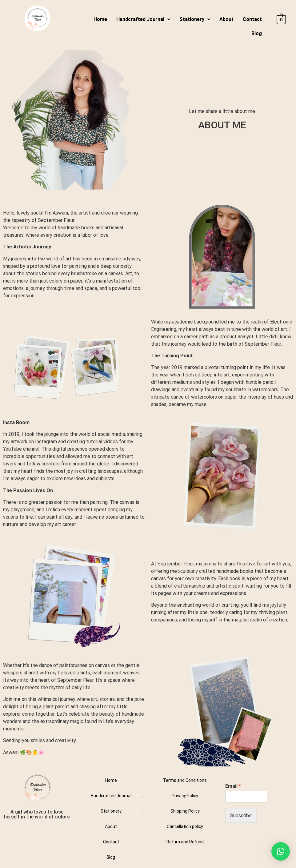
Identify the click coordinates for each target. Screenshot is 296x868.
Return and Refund (185, 842)
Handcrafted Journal (143, 19)
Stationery (195, 19)
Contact (252, 19)
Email (233, 786)
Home (100, 19)
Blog (257, 33)
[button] (281, 851)
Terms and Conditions (185, 780)
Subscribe (241, 816)
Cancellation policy (185, 826)
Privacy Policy (185, 796)
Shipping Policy (185, 811)
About (226, 19)
